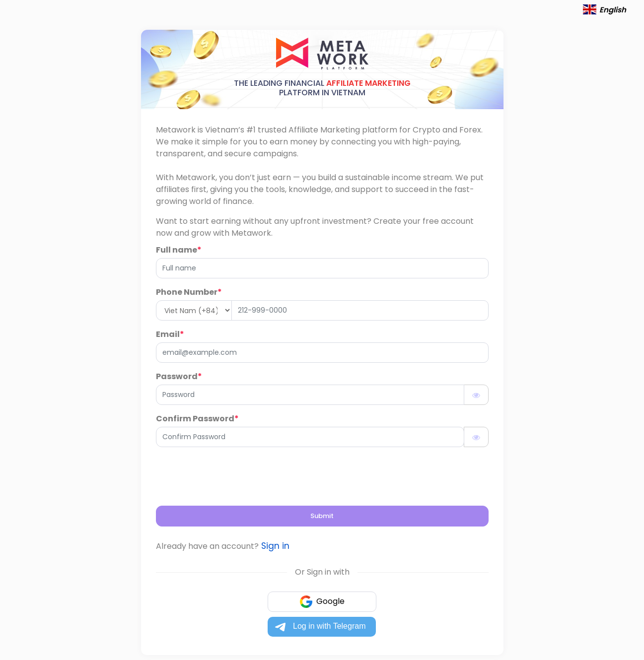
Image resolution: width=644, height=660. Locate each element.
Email (170, 334)
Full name (179, 250)
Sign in (274, 546)
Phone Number (189, 292)
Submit (322, 516)
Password (179, 376)
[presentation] (231, 474)
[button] (590, 10)
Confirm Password (197, 419)
